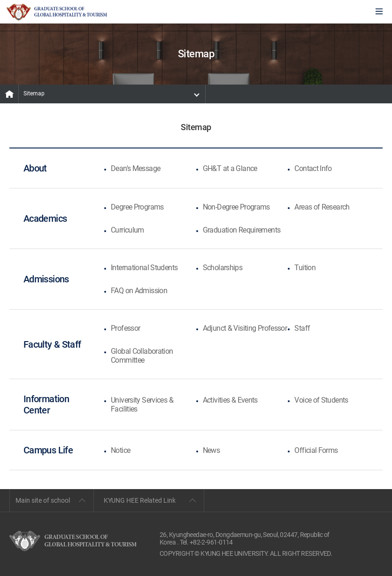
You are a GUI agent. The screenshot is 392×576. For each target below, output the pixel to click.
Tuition (305, 268)
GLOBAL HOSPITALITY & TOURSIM (57, 12)
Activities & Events (230, 400)
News (211, 450)
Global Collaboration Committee (142, 356)
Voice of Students (321, 400)
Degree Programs (137, 207)
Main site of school (43, 500)
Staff (302, 328)
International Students (144, 268)
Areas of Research (322, 207)
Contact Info (313, 168)
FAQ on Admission (139, 291)
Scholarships (223, 268)
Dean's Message (135, 168)
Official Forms (316, 450)
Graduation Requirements (242, 230)
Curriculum (127, 230)
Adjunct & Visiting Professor (245, 328)
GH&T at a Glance (230, 168)
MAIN (9, 94)
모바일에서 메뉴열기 (379, 12)
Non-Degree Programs (236, 207)
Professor (125, 328)
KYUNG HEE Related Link (140, 500)
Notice (120, 450)
